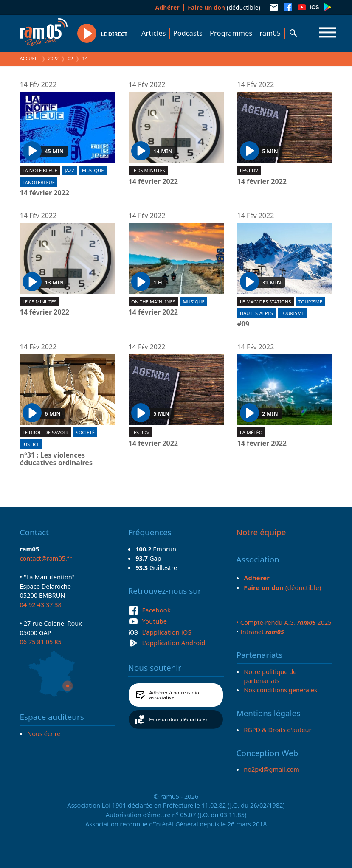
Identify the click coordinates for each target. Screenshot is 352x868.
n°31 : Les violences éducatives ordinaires (56, 459)
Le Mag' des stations (265, 302)
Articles (154, 33)
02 (70, 58)
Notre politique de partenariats (270, 676)
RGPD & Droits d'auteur (277, 730)
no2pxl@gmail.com (272, 769)
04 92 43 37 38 (41, 604)
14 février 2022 (45, 193)
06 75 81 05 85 (41, 642)
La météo (251, 432)
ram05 (270, 33)
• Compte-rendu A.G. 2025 (284, 622)
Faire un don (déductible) (178, 719)
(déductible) (224, 7)
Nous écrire (44, 733)
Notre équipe (261, 532)
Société (85, 432)
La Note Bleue (40, 170)
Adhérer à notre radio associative (174, 695)
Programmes (231, 33)
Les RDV (249, 170)
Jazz (69, 170)
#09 (244, 324)
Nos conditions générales (280, 690)
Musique (93, 170)
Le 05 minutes (148, 170)
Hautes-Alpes (256, 313)
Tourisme (310, 302)
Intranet (262, 632)
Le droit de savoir (45, 432)
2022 (54, 58)
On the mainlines (153, 302)
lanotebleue (39, 182)
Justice (31, 444)
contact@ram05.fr (46, 558)
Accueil (30, 58)
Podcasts (188, 33)
